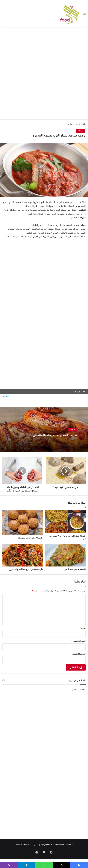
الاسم (83, 628)
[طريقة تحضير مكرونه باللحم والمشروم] (23, 555)
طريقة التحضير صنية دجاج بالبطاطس (48, 435)
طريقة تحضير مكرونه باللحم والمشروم (26, 569)
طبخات (71, 124)
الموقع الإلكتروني (79, 654)
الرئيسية (80, 124)
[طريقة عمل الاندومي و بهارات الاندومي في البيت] (65, 522)
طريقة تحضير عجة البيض (75, 569)
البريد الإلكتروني (78, 641)
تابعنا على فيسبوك (78, 689)
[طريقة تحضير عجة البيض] (65, 555)
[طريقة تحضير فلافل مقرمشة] (23, 522)
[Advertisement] (44, 51)
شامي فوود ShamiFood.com (27, 845)
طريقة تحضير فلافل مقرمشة (30, 538)
